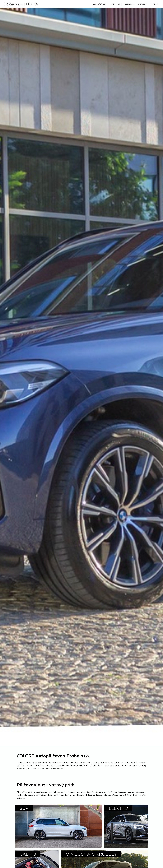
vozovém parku (126, 792)
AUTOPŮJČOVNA (100, 4)
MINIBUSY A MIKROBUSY (91, 854)
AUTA (112, 4)
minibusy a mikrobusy (94, 795)
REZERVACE (130, 4)
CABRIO (28, 854)
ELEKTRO (118, 808)
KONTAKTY (154, 4)
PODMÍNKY (142, 4)
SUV (24, 808)
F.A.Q (120, 4)
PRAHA (21, 4)
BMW (127, 795)
